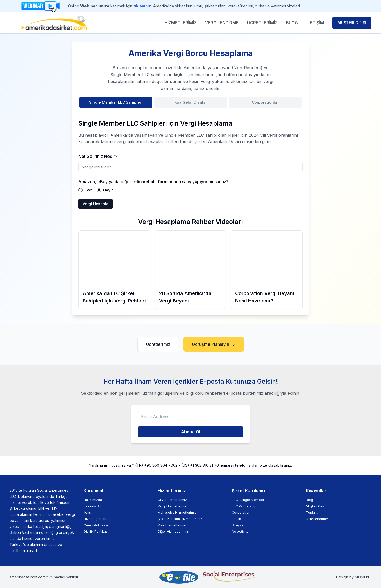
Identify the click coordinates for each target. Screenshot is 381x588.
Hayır (108, 190)
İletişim (89, 513)
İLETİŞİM (315, 23)
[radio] (80, 190)
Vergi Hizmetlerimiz (173, 506)
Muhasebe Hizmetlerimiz (177, 513)
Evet (89, 190)
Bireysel (238, 525)
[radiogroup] (190, 190)
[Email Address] (190, 417)
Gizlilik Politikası (96, 532)
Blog (309, 500)
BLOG (292, 23)
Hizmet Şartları (95, 519)
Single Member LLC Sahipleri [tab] (116, 102)
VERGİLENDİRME (222, 23)
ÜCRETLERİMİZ (262, 23)
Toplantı (312, 513)
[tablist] (190, 105)
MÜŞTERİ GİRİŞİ (352, 23)
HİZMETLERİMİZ (181, 23)
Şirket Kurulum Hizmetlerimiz (180, 519)
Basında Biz (93, 506)
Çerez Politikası (96, 525)
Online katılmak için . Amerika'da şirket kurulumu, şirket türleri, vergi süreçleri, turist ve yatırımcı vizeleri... (185, 6)
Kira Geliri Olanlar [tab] (191, 102)
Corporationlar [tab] (265, 102)
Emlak (236, 519)
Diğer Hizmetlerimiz (173, 532)
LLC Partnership (244, 506)
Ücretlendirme (317, 519)
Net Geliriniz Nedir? (98, 156)
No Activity (240, 532)
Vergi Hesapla (96, 204)
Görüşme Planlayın (214, 344)
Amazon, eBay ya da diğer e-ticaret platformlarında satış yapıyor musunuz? (153, 182)
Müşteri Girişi (316, 506)
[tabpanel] (190, 161)
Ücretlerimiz (158, 344)
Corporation (241, 513)
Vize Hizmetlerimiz (172, 525)
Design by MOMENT (354, 577)
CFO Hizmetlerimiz (172, 500)
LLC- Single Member (248, 500)
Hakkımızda (93, 500)
